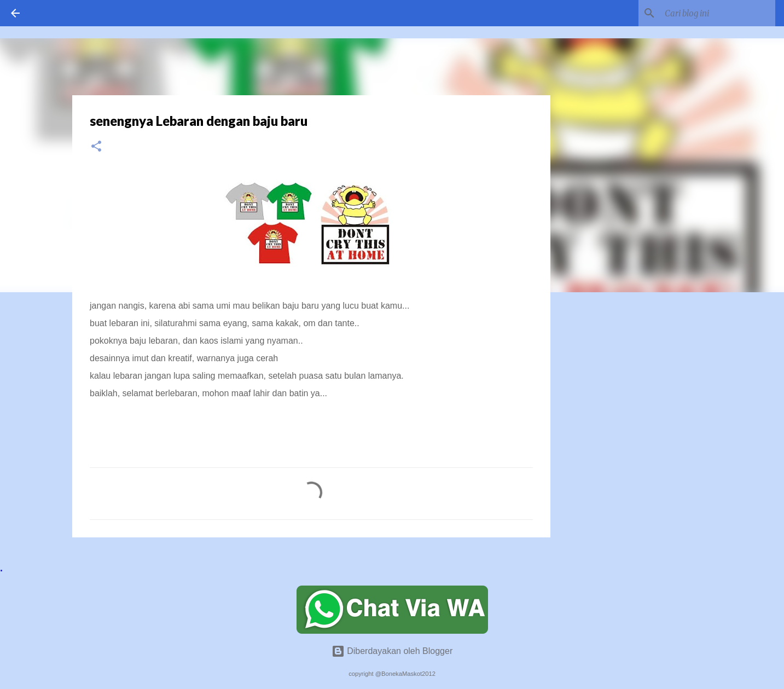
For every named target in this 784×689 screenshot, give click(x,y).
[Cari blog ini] (718, 13)
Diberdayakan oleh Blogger (392, 651)
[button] (96, 147)
